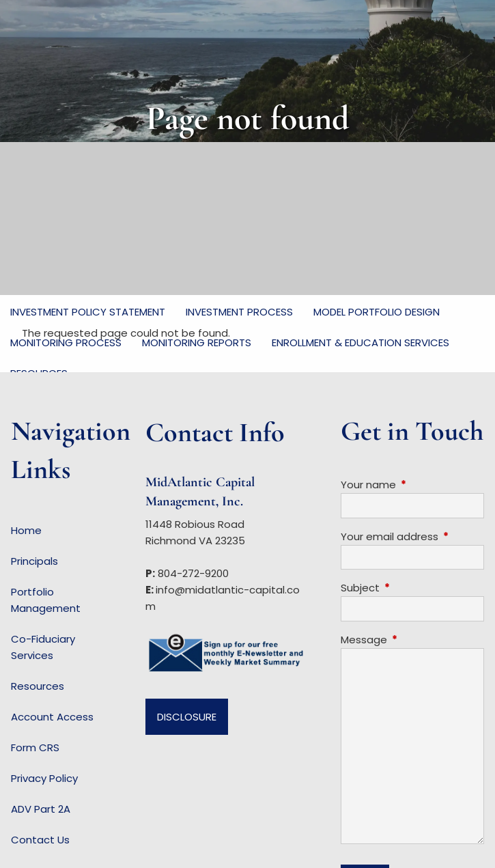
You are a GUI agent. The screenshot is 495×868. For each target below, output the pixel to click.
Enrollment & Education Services (360, 342)
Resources (38, 686)
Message (412, 640)
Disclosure (187, 717)
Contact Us (40, 840)
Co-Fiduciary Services (43, 647)
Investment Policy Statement (88, 312)
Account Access (52, 717)
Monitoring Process (66, 342)
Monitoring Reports (197, 342)
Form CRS (35, 747)
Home (26, 530)
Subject (412, 588)
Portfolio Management (46, 600)
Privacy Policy (44, 778)
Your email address (412, 536)
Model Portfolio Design (377, 312)
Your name (412, 485)
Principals (34, 561)
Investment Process (239, 312)
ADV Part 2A (41, 809)
